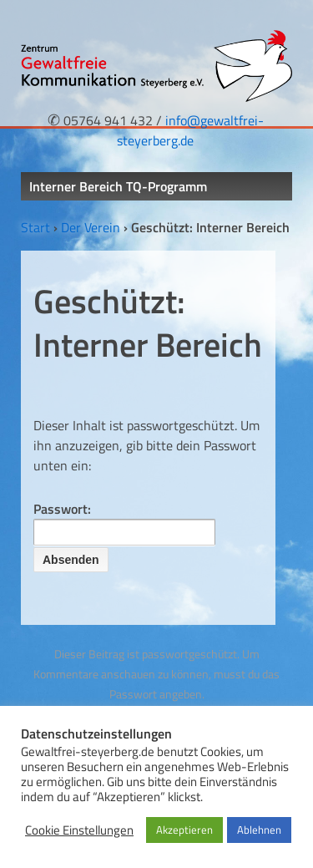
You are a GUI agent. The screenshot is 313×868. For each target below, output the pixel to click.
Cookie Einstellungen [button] (79, 830)
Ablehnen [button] (259, 830)
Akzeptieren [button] (184, 830)
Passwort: (124, 522)
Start (35, 227)
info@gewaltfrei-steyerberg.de (190, 130)
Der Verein (91, 227)
